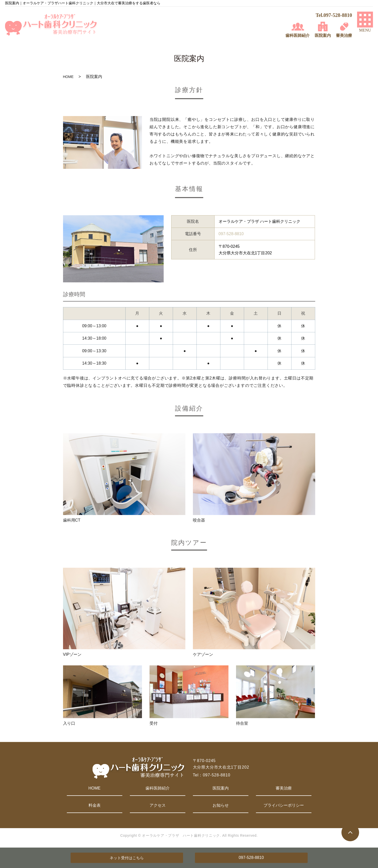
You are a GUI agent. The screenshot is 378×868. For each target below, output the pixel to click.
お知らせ (221, 805)
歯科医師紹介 (158, 788)
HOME (68, 77)
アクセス (158, 805)
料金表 (95, 805)
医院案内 (221, 788)
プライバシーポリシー (284, 805)
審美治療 (284, 788)
